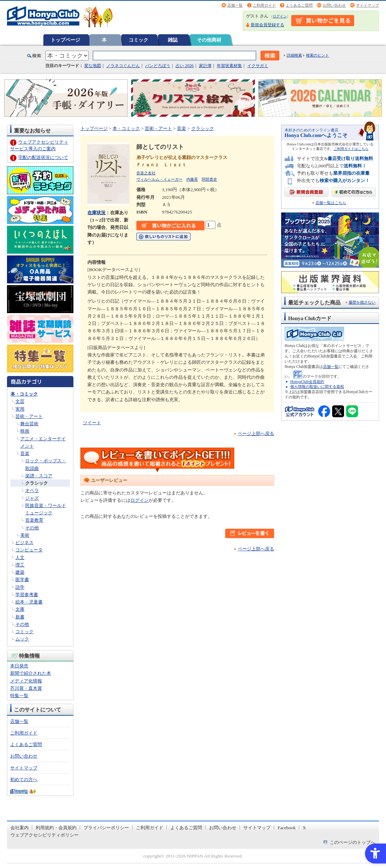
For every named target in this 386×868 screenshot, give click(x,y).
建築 (20, 572)
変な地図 (93, 66)
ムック (22, 639)
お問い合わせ (334, 5)
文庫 (20, 609)
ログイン (280, 16)
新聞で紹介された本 (31, 673)
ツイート (92, 423)
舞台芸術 (29, 424)
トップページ (65, 40)
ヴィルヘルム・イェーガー (159, 179)
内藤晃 (192, 179)
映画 (25, 431)
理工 (20, 565)
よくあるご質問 (299, 5)
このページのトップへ (352, 842)
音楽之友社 (146, 173)
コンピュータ (29, 550)
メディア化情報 (26, 681)
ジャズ (32, 498)
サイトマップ (367, 5)
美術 (25, 535)
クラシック (37, 483)
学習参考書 (27, 595)
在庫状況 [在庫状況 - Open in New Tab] (96, 213)
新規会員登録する (267, 25)
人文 (20, 558)
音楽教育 (34, 520)
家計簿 (205, 66)
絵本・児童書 (29, 602)
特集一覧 (19, 696)
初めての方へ (24, 779)
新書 (20, 617)
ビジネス (24, 542)
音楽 (25, 453)
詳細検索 (294, 55)
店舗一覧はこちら (331, 203)
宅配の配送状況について (43, 157)
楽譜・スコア (39, 476)
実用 (20, 409)
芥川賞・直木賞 (26, 688)
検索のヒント (317, 55)
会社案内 (20, 828)
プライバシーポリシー (106, 828)
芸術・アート (29, 416)
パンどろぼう (158, 66)
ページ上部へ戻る (256, 433)
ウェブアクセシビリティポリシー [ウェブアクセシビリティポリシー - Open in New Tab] (45, 835)
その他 (32, 528)
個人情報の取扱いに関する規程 (317, 386)
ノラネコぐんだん (123, 66)
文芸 (20, 401)
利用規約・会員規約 (56, 828)
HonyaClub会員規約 (307, 382)
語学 (20, 587)
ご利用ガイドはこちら (351, 149)
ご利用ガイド (264, 5)
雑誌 (173, 40)
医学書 (22, 580)
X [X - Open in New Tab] (305, 828)
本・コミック (24, 394)
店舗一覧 (235, 5)
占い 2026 (184, 66)
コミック (138, 40)
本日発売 (19, 666)
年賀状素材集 (229, 66)
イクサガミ (258, 66)
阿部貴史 (209, 179)
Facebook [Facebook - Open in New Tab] (287, 828)
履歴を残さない (362, 302)
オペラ (32, 490)
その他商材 (209, 40)
